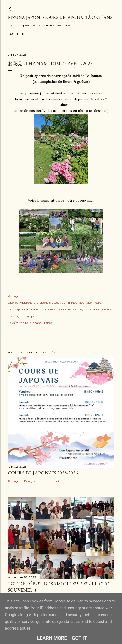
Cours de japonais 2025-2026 (43, 473)
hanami (37, 309)
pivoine (13, 316)
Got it (80, 638)
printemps (27, 316)
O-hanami (91, 309)
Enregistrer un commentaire (44, 481)
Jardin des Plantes (70, 309)
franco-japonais (19, 309)
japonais (50, 309)
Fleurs (97, 303)
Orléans (106, 309)
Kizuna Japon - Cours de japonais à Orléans (60, 17)
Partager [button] (14, 296)
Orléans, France (41, 323)
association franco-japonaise (72, 303)
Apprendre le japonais (35, 303)
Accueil (17, 34)
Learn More (52, 638)
